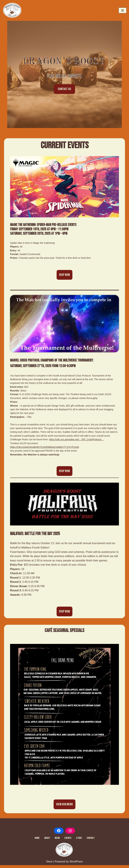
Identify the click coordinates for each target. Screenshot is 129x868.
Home (37, 841)
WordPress (76, 865)
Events (68, 841)
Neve (49, 865)
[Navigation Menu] (123, 10)
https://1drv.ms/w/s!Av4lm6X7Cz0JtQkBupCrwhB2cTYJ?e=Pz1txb (45, 450)
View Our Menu (64, 807)
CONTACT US (65, 90)
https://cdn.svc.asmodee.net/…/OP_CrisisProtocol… (76, 442)
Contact (91, 841)
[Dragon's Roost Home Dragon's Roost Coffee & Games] (13, 10)
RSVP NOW (64, 278)
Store (79, 841)
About (47, 841)
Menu (57, 841)
